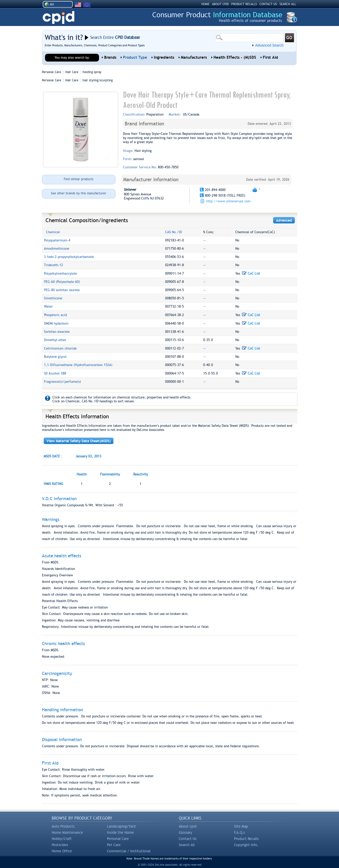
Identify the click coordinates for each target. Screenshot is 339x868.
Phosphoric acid (55, 315)
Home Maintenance (67, 832)
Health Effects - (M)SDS (235, 57)
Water (48, 306)
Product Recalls (246, 839)
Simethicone (53, 298)
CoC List (251, 274)
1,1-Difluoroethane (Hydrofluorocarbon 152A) (78, 365)
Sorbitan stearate (57, 332)
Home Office (62, 851)
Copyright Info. (246, 845)
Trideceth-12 (53, 265)
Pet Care (114, 845)
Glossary (185, 832)
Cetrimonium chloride (60, 348)
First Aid (270, 57)
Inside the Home (121, 832)
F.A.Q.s (239, 832)
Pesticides (60, 845)
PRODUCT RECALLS (244, 4)
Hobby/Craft (62, 839)
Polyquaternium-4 (57, 240)
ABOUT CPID (220, 4)
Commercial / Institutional (129, 851)
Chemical (53, 232)
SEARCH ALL (288, 4)
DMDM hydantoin (56, 323)
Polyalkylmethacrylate (60, 274)
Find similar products (79, 179)
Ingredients (164, 57)
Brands (110, 57)
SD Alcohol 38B (55, 373)
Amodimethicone (57, 249)
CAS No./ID (173, 232)
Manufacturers (194, 57)
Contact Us (188, 839)
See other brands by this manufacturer (79, 193)
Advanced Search (269, 45)
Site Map (241, 826)
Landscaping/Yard (121, 826)
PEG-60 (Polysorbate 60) (62, 282)
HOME (205, 4)
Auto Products (63, 826)
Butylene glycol (55, 357)
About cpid (188, 826)
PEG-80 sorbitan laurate (62, 290)
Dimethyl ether (55, 340)
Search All (187, 845)
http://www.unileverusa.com (228, 201)
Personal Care (118, 839)
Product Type (135, 57)
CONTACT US (268, 4)
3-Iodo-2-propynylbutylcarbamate (69, 257)
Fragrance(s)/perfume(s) (63, 382)
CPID (59, 18)
